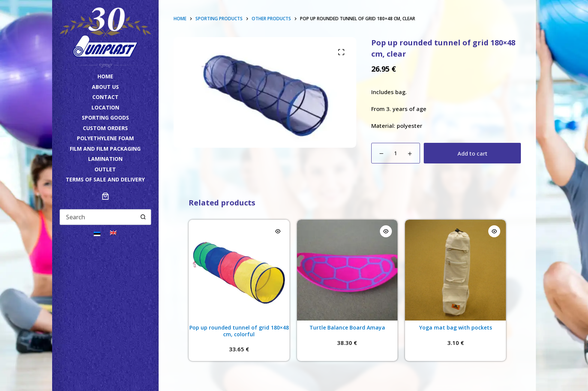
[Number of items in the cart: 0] (105, 196)
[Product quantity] (396, 153)
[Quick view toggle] (278, 231)
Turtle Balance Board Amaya (347, 327)
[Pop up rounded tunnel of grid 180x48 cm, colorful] (239, 270)
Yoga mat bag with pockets (456, 327)
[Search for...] (98, 217)
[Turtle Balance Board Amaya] (347, 270)
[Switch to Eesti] (97, 233)
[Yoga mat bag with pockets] (455, 270)
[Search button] (143, 217)
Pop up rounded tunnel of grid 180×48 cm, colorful (239, 331)
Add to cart (472, 153)
